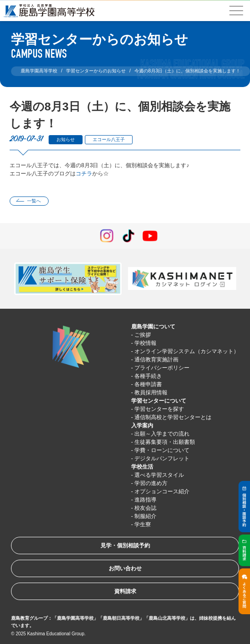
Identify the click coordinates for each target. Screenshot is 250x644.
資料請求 (125, 591)
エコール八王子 (109, 139)
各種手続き (148, 376)
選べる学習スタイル (159, 475)
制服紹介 (145, 516)
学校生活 (142, 467)
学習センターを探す (159, 409)
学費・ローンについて (162, 450)
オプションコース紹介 (162, 491)
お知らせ (66, 139)
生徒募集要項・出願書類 (165, 442)
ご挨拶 (143, 335)
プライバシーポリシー (162, 368)
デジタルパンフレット (162, 458)
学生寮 (143, 524)
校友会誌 (145, 508)
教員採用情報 (151, 393)
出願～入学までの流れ (162, 434)
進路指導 (145, 500)
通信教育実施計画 (156, 360)
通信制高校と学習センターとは (173, 417)
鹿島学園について (153, 327)
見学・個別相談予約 (125, 546)
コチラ (84, 174)
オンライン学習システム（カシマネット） (187, 351)
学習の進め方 (151, 483)
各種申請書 (148, 384)
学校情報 (145, 343)
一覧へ (34, 201)
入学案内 (142, 426)
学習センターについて (159, 401)
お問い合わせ (125, 568)
